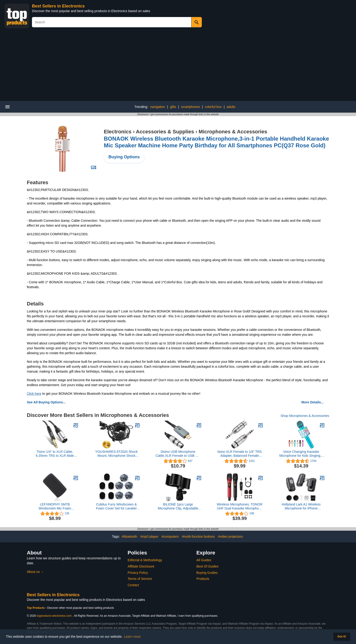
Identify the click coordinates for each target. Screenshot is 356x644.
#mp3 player (149, 537)
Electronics (118, 132)
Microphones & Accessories (233, 132)
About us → (35, 572)
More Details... (312, 402)
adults (231, 107)
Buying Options (124, 157)
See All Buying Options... (46, 402)
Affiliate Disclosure (141, 566)
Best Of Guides (208, 566)
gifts (173, 107)
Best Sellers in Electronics (58, 6)
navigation (158, 107)
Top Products (36, 608)
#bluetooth (129, 537)
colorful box (213, 107)
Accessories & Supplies (165, 132)
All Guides (204, 560)
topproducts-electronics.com (54, 616)
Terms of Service (140, 579)
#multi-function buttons (198, 537)
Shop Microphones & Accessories (305, 416)
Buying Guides (207, 573)
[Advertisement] (178, 66)
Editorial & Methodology (145, 560)
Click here (34, 394)
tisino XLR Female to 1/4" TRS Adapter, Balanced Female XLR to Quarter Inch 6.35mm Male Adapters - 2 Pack (240, 454)
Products (203, 579)
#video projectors (230, 537)
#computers (170, 537)
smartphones (190, 107)
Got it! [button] (342, 637)
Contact (133, 585)
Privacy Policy (138, 573)
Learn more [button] (133, 637)
